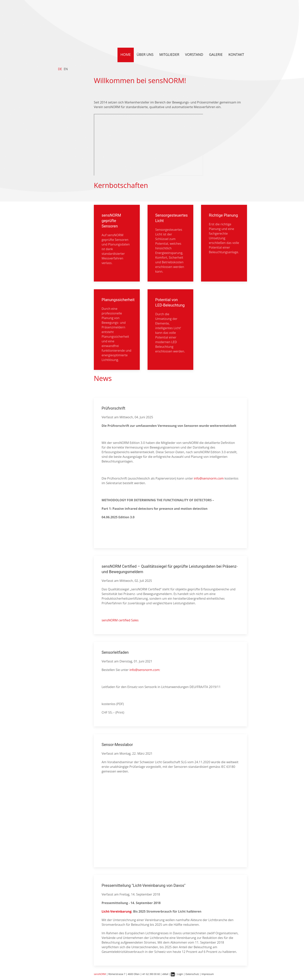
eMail (165, 974)
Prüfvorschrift (113, 408)
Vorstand (194, 54)
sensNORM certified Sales (120, 620)
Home (126, 54)
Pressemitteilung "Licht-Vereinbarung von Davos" (143, 885)
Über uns (145, 54)
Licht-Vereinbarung (117, 911)
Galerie (216, 54)
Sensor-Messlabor (117, 745)
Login (180, 974)
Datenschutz (193, 974)
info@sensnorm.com (209, 478)
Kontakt (236, 54)
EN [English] (66, 69)
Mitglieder (169, 54)
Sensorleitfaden (115, 652)
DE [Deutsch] (60, 69)
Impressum (208, 974)
